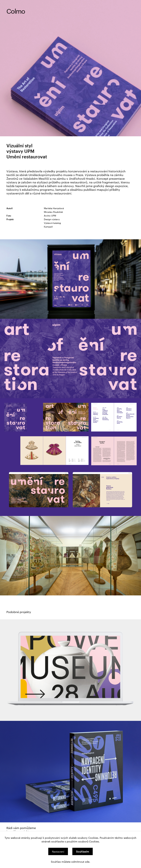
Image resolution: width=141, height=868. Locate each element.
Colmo (16, 11)
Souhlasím (83, 851)
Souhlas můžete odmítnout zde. (70, 862)
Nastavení (58, 851)
